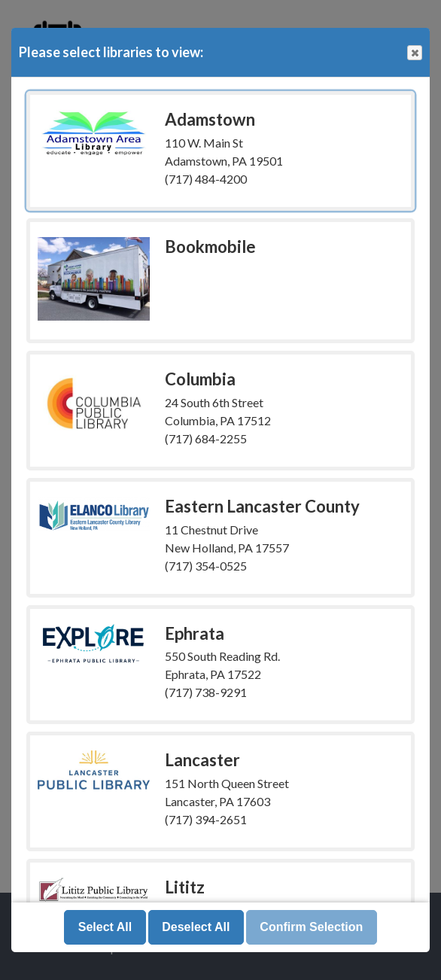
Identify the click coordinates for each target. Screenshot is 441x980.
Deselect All (196, 927)
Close (414, 53)
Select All (105, 927)
